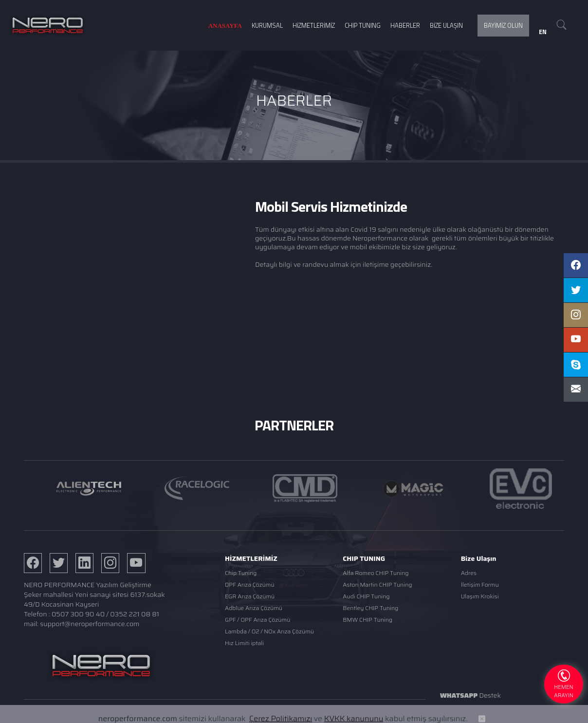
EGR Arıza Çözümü (250, 596)
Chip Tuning (241, 573)
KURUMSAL (267, 25)
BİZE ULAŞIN (446, 25)
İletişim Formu (480, 584)
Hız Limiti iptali (244, 643)
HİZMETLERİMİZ (314, 25)
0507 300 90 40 (78, 614)
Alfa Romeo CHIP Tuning (376, 573)
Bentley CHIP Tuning (370, 608)
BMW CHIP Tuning (367, 620)
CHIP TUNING (363, 25)
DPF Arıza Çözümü (250, 584)
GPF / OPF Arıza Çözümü (257, 620)
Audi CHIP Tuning (366, 596)
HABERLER (405, 25)
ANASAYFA (225, 26)
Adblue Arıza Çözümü (254, 608)
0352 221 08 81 (135, 614)
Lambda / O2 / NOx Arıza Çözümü (269, 631)
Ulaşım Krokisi (480, 596)
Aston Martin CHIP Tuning (377, 584)
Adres (469, 573)
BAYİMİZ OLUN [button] (503, 25)
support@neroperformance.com (90, 624)
